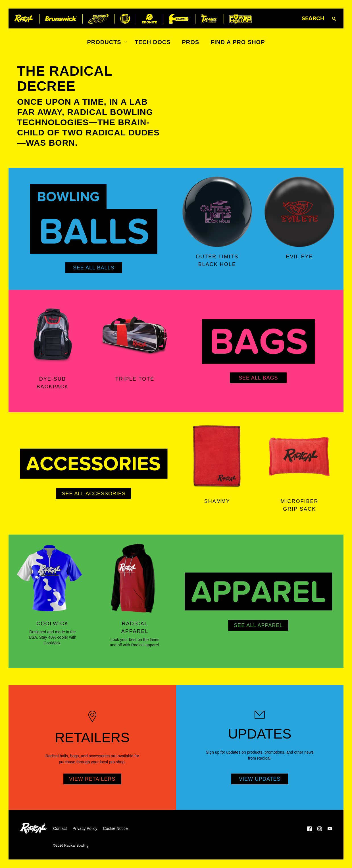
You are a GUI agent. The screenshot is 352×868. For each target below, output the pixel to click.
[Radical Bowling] (24, 19)
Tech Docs (153, 42)
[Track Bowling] (209, 19)
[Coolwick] (53, 579)
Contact (60, 828)
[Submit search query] (334, 19)
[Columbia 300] (98, 19)
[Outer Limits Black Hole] (217, 212)
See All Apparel (258, 625)
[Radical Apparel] (135, 579)
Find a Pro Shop (238, 42)
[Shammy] (217, 456)
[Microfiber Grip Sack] (299, 456)
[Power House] (240, 19)
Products (104, 42)
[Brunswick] (61, 19)
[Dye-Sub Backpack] (53, 334)
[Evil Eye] (299, 212)
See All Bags (258, 378)
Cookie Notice (115, 828)
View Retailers (92, 779)
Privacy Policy (85, 828)
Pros (191, 42)
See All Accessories (94, 494)
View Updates (260, 779)
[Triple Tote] (135, 334)
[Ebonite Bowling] (149, 19)
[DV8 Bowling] (125, 19)
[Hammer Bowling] (179, 19)
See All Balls (94, 268)
